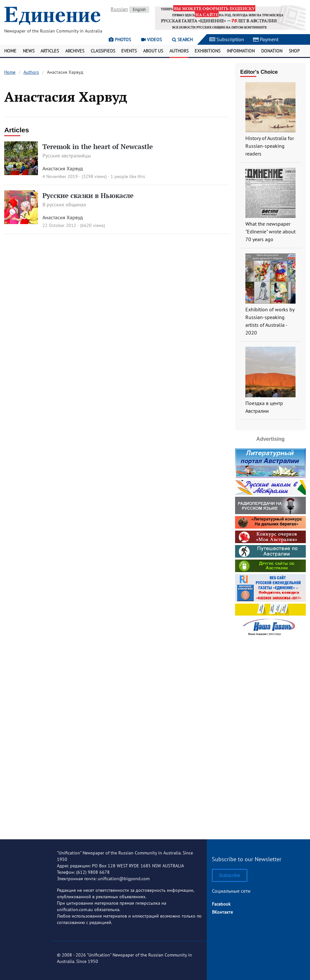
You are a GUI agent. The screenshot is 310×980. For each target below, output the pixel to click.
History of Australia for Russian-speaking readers (270, 146)
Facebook (221, 904)
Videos (151, 40)
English (139, 9)
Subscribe (230, 875)
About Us (153, 51)
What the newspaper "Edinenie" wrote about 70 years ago (270, 231)
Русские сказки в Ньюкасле (88, 195)
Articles (50, 51)
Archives (75, 51)
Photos (120, 40)
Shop (294, 51)
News (29, 51)
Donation (272, 51)
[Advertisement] (272, 736)
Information (241, 51)
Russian (119, 9)
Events (129, 51)
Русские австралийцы (67, 155)
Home (10, 51)
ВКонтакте (222, 912)
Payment (266, 39)
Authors (179, 51)
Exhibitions (207, 51)
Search (182, 40)
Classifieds (103, 51)
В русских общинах (64, 204)
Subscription (227, 39)
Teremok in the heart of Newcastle (98, 146)
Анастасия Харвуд (63, 168)
